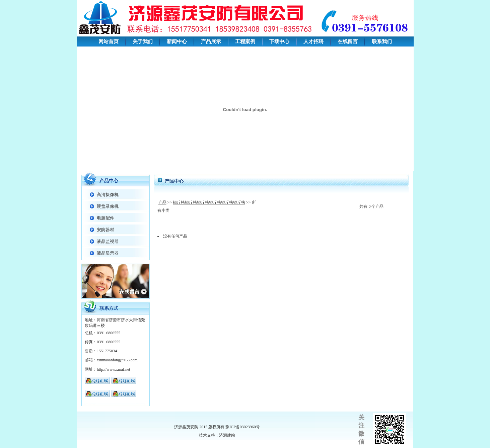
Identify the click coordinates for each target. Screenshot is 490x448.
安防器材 (106, 230)
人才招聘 (313, 41)
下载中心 (279, 41)
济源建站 (227, 435)
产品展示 (211, 41)
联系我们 (382, 41)
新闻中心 (177, 41)
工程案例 (245, 41)
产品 (162, 202)
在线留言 (348, 41)
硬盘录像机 (108, 206)
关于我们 (143, 41)
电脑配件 (106, 218)
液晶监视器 (108, 241)
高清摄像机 (108, 195)
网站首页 (109, 41)
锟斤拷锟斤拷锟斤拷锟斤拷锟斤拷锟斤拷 (209, 202)
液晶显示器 (108, 253)
